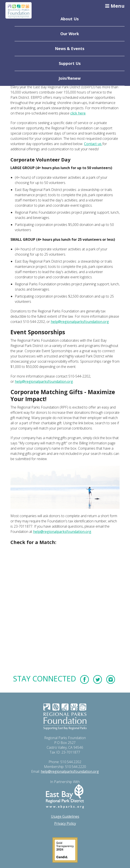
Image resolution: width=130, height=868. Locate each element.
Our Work (70, 34)
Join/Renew (70, 78)
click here (78, 113)
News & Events (70, 49)
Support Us (70, 63)
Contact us (93, 144)
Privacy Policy (65, 823)
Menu (115, 6)
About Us (70, 19)
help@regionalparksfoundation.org (80, 322)
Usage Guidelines (65, 816)
